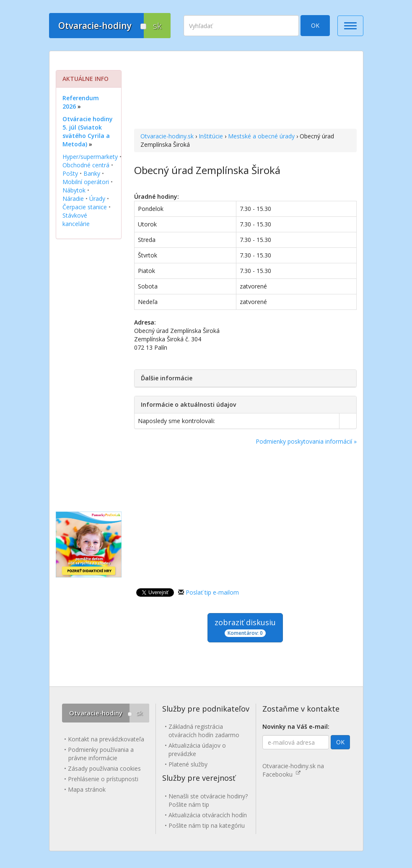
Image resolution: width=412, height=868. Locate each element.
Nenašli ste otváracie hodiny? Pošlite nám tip (208, 800)
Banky (92, 173)
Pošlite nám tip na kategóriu (207, 825)
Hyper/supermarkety (90, 157)
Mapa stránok (87, 789)
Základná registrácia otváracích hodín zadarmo (204, 731)
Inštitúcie (211, 136)
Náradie (73, 199)
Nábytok (74, 190)
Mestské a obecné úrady (261, 136)
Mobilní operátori (86, 182)
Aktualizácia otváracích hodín (208, 815)
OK (315, 25)
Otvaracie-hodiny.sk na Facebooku (293, 770)
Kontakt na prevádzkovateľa (106, 739)
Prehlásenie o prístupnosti (103, 779)
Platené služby (188, 764)
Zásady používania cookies (104, 768)
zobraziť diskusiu (245, 627)
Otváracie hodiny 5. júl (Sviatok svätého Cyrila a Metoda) (88, 131)
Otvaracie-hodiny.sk (167, 136)
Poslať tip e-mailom (212, 592)
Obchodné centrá (86, 165)
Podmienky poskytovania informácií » (306, 441)
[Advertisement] (245, 91)
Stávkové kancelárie (76, 220)
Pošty (70, 173)
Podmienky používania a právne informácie (101, 754)
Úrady (97, 199)
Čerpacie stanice (85, 207)
